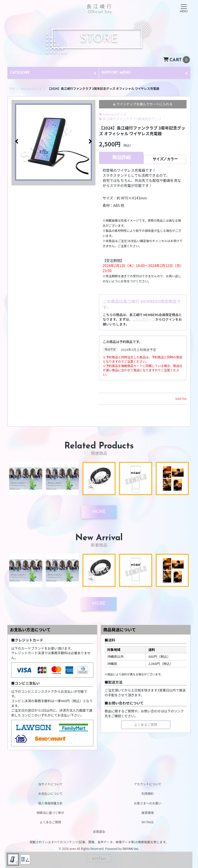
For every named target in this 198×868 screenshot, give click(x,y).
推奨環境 (148, 813)
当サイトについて (50, 784)
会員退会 (99, 831)
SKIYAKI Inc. (131, 848)
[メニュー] (184, 7)
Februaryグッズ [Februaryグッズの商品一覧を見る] (115, 114)
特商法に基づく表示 (50, 813)
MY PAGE (148, 822)
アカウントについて (148, 784)
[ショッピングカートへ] (177, 59)
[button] (17, 143)
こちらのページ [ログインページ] (144, 319)
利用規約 (148, 794)
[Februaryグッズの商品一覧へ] (33, 88)
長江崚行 (100, 8)
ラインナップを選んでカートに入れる (143, 104)
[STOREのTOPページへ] (12, 88)
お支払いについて (50, 794)
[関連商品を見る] (99, 512)
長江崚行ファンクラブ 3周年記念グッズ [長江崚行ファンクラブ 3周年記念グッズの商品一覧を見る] (132, 118)
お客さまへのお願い (148, 803)
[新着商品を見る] (99, 604)
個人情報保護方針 (50, 803)
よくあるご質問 (146, 725)
